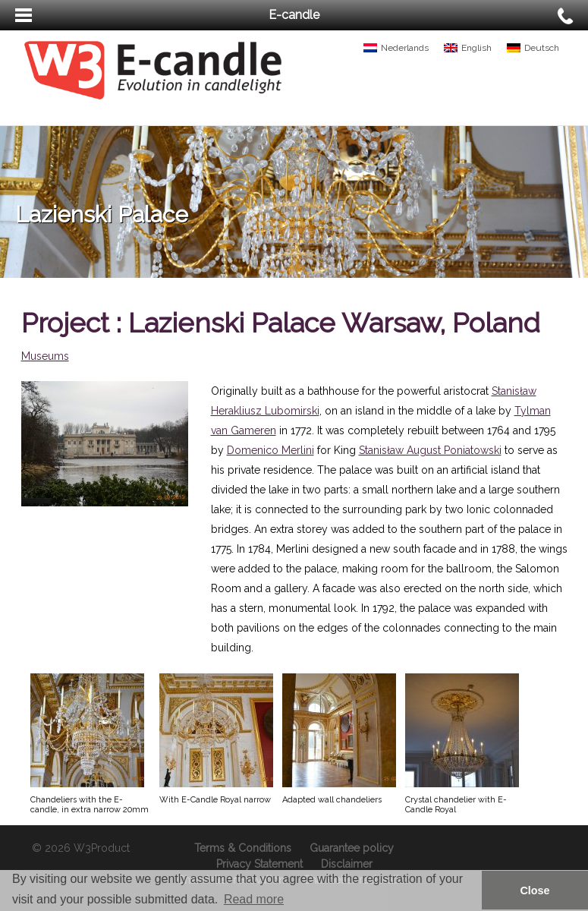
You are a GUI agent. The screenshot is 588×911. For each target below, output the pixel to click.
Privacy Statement (259, 864)
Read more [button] (254, 899)
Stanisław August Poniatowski (430, 450)
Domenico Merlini (270, 450)
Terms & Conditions (243, 848)
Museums (45, 356)
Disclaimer (347, 864)
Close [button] (535, 891)
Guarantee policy (352, 848)
